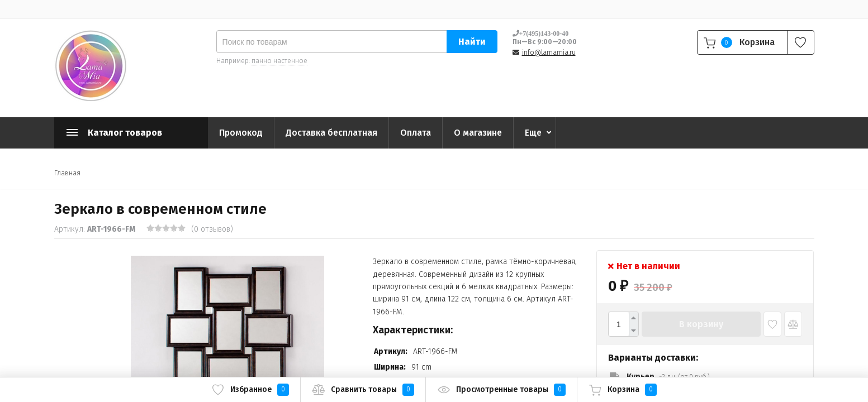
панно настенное (279, 61)
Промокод (241, 133)
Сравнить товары (363, 390)
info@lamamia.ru (549, 52)
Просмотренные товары (501, 390)
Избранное (250, 390)
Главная (67, 173)
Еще (533, 133)
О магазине (478, 133)
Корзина (623, 390)
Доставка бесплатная (331, 133)
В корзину (701, 324)
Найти (472, 42)
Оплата (416, 133)
